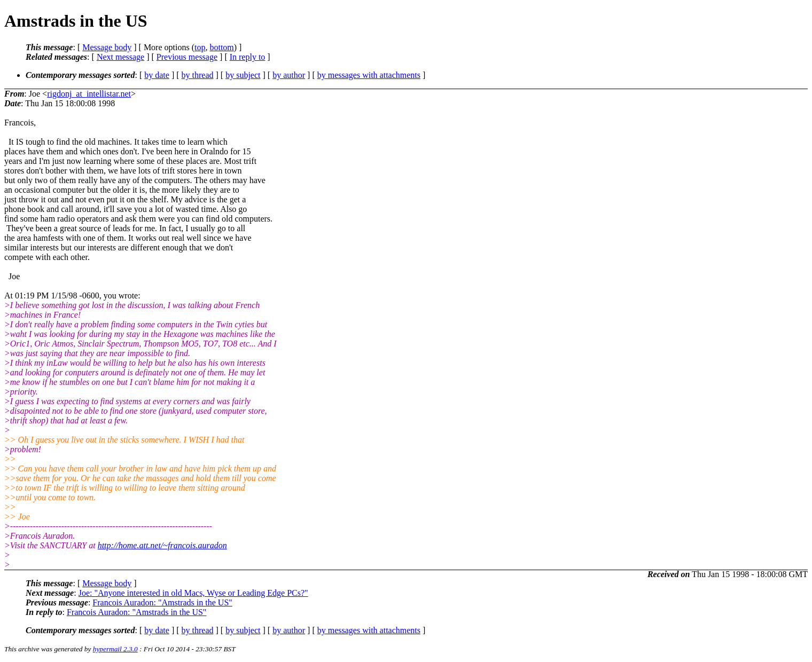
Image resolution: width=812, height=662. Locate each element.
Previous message (187, 57)
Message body (107, 47)
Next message (120, 57)
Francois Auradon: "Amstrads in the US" (162, 602)
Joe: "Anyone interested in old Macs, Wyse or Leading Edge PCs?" (193, 593)
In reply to (248, 57)
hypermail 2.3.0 (115, 649)
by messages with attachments (369, 75)
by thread (198, 75)
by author (289, 75)
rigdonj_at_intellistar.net (89, 94)
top (200, 47)
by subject (243, 75)
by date (157, 75)
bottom (221, 47)
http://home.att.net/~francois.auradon (162, 545)
